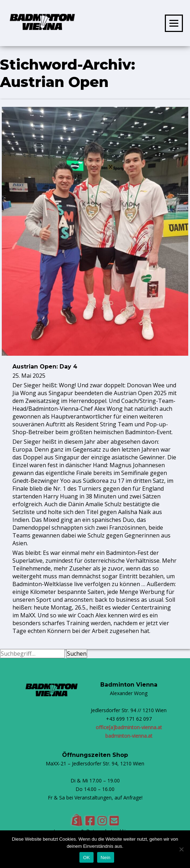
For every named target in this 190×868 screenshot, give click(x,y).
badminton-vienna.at (129, 736)
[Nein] (181, 849)
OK (86, 858)
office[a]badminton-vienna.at (129, 727)
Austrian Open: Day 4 (45, 367)
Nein (106, 858)
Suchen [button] (77, 654)
